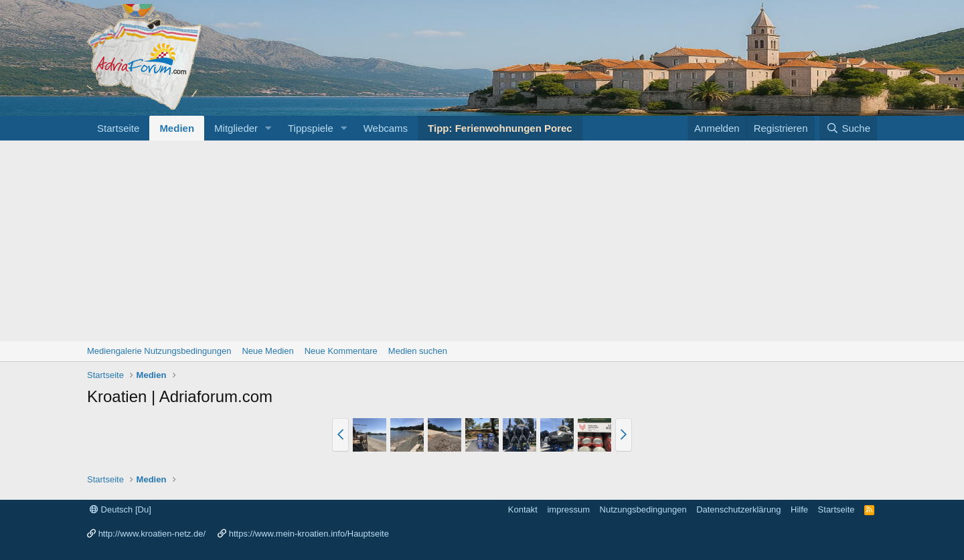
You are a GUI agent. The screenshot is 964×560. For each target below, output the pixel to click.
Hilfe (799, 509)
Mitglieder (236, 128)
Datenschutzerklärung (738, 509)
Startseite (118, 128)
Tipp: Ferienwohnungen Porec (500, 128)
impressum (568, 509)
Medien (177, 128)
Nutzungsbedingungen (643, 509)
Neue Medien (267, 351)
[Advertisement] (482, 241)
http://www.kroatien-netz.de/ (152, 534)
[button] (268, 128)
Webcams (386, 128)
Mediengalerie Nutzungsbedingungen (159, 351)
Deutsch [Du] (120, 509)
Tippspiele (311, 128)
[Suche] (848, 128)
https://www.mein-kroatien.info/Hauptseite (309, 534)
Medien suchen (418, 351)
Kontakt (523, 509)
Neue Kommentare (341, 351)
